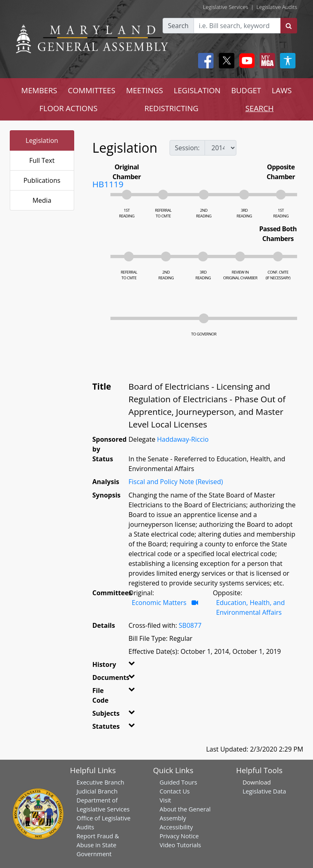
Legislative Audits (277, 7)
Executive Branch (100, 782)
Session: (187, 148)
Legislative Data (264, 791)
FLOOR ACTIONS (69, 108)
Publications (42, 180)
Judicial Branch (97, 791)
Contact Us (174, 791)
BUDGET (246, 90)
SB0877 (190, 625)
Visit (165, 800)
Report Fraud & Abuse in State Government (98, 845)
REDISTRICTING (171, 108)
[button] (131, 666)
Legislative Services (226, 7)
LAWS (282, 90)
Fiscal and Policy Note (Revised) (176, 482)
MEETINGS (144, 90)
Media (42, 200)
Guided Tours (178, 782)
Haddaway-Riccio (183, 439)
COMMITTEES (91, 90)
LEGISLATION (197, 90)
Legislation (42, 140)
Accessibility (176, 827)
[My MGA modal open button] (266, 61)
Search (178, 26)
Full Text (42, 160)
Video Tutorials (180, 845)
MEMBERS (39, 90)
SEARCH (259, 108)
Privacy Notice (179, 836)
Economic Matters (160, 603)
